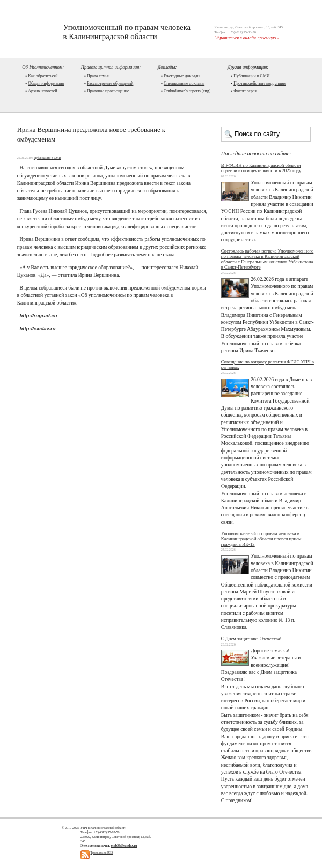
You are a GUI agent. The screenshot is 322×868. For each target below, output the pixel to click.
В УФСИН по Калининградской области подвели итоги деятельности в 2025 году (261, 168)
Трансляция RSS (102, 852)
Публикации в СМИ (251, 76)
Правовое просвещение (108, 91)
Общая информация (46, 83)
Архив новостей (42, 91)
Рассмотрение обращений (110, 83)
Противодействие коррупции (259, 83)
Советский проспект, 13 (252, 27)
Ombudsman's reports (182, 91)
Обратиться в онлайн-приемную (246, 38)
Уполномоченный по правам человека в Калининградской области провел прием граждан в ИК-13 (261, 539)
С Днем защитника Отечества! (251, 639)
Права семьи (98, 76)
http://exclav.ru (37, 328)
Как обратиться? (43, 76)
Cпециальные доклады (184, 83)
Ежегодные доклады (182, 76)
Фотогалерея (245, 91)
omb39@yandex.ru (124, 845)
